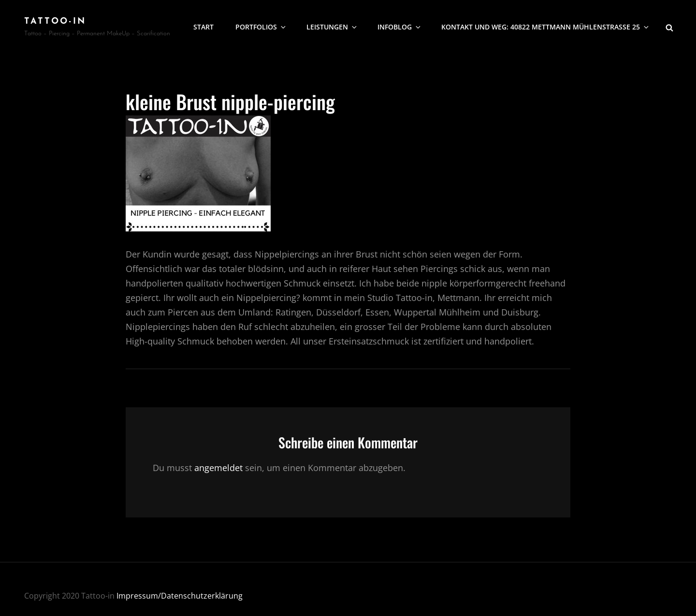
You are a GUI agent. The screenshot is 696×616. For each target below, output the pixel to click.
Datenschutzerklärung (202, 596)
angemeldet (218, 468)
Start (203, 27)
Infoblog (400, 27)
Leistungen (332, 27)
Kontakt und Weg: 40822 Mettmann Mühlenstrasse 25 (546, 27)
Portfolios (261, 27)
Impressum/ (139, 596)
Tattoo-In (55, 21)
